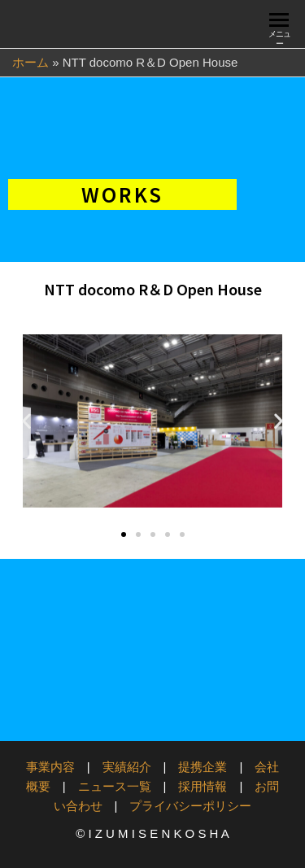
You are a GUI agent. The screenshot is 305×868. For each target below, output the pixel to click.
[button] (26, 421)
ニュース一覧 (115, 786)
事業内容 (50, 767)
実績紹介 (127, 767)
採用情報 (203, 786)
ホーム (30, 62)
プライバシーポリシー (190, 806)
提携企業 (203, 767)
